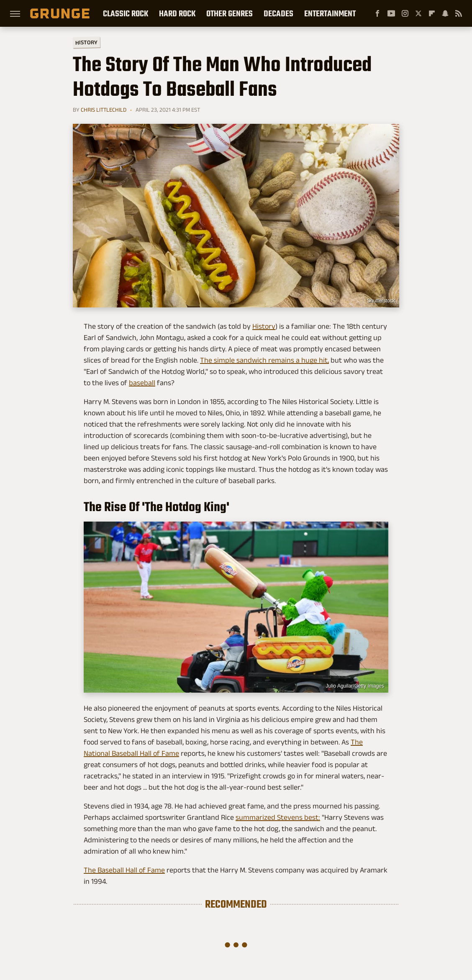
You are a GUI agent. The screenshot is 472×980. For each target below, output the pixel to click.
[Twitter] (418, 13)
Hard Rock (177, 13)
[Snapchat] (445, 13)
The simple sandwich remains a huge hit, (264, 360)
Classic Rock (126, 13)
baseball (142, 383)
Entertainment (330, 13)
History (86, 42)
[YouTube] (391, 13)
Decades (278, 13)
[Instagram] (405, 13)
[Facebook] (377, 13)
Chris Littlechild (104, 110)
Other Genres (230, 13)
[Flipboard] (432, 13)
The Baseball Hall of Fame (124, 870)
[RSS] (459, 13)
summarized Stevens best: (278, 817)
